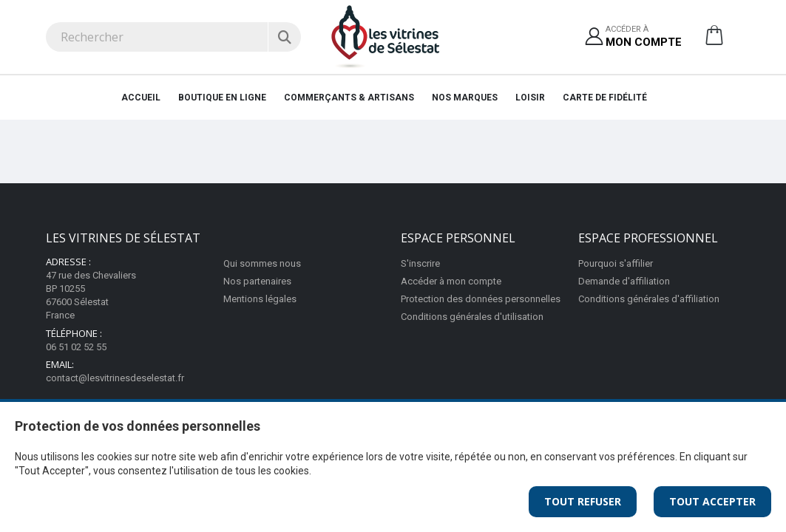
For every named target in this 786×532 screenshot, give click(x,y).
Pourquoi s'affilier (616, 263)
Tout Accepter (712, 501)
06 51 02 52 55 (76, 347)
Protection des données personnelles (481, 299)
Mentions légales (260, 299)
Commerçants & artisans (349, 98)
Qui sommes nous (262, 263)
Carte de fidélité (605, 98)
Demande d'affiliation (624, 281)
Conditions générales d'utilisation (472, 317)
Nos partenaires (257, 281)
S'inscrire (420, 263)
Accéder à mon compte (451, 281)
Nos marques (465, 98)
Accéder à (644, 37)
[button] (714, 41)
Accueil (141, 98)
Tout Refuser (583, 501)
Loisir (530, 98)
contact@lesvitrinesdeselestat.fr (115, 378)
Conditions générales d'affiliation (649, 299)
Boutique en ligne (222, 98)
